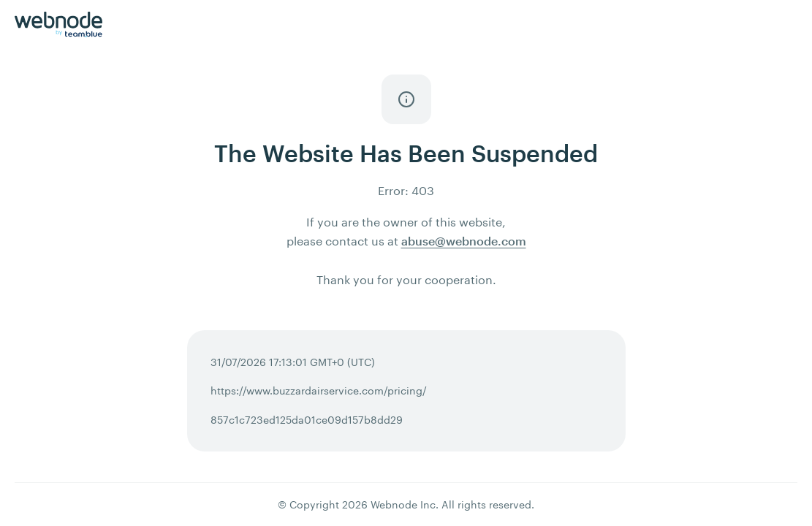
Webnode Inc (403, 504)
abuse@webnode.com (464, 241)
